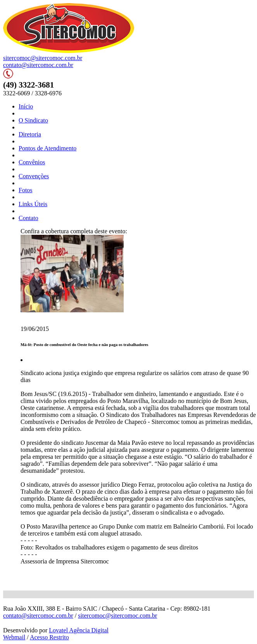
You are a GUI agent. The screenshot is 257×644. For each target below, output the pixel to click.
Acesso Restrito (49, 637)
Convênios (32, 162)
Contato (28, 218)
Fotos (26, 190)
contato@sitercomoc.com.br (38, 65)
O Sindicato (33, 120)
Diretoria (30, 134)
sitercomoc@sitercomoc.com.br (43, 58)
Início (26, 106)
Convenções (34, 176)
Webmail (14, 637)
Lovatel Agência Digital (79, 630)
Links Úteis (33, 204)
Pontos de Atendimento (47, 148)
